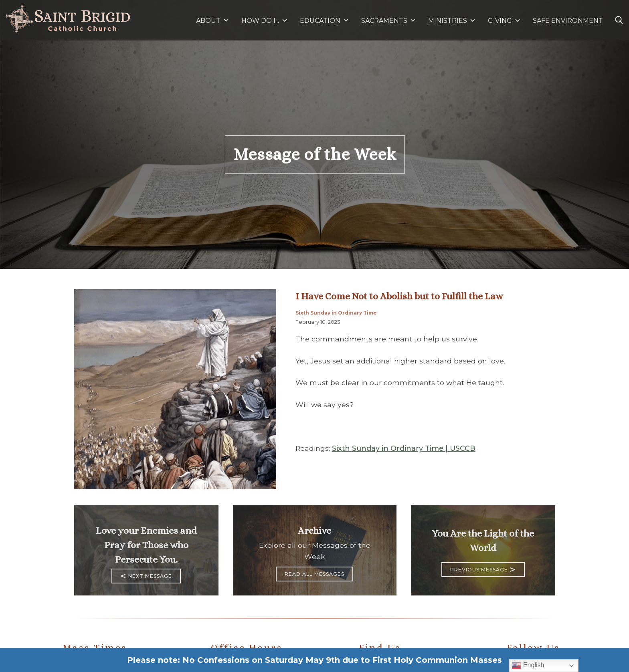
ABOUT (213, 21)
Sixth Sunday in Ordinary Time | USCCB (404, 448)
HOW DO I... (265, 21)
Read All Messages (314, 574)
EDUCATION (325, 21)
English (528, 666)
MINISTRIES (452, 21)
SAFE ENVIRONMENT (568, 21)
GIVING (500, 21)
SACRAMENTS (389, 21)
